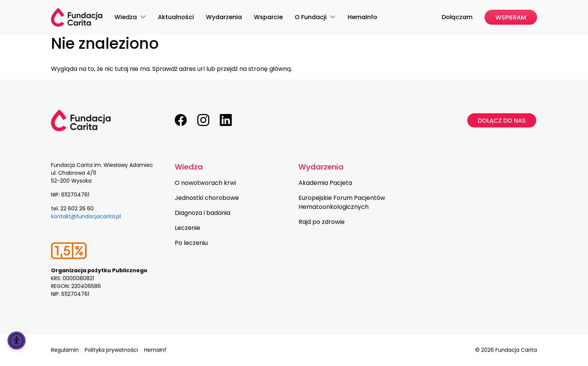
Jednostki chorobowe (207, 198)
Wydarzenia (321, 167)
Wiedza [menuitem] (126, 17)
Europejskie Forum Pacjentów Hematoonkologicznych (342, 202)
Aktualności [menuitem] (176, 17)
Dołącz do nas (502, 121)
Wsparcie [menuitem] (268, 17)
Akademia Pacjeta (325, 183)
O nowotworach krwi (205, 183)
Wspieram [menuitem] (511, 17)
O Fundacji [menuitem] (311, 17)
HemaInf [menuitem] (155, 350)
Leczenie (187, 228)
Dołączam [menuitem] (457, 17)
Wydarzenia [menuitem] (224, 17)
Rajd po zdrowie (322, 222)
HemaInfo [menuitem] (362, 17)
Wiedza (189, 167)
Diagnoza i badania (202, 213)
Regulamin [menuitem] (65, 350)
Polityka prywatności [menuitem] (111, 350)
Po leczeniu (191, 243)
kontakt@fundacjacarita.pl (86, 216)
